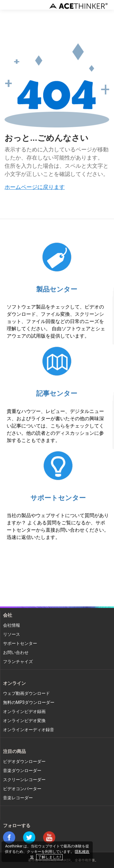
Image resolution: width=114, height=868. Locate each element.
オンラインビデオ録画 (24, 712)
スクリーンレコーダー (24, 780)
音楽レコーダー (18, 798)
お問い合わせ (16, 653)
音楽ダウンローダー (22, 771)
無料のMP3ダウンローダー (29, 703)
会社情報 (12, 625)
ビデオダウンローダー (24, 762)
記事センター (57, 394)
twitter (29, 837)
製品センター (57, 289)
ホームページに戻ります (35, 187)
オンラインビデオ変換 (24, 721)
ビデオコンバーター (22, 789)
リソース (12, 634)
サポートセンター (58, 498)
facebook (9, 837)
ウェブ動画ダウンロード (26, 693)
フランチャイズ (18, 662)
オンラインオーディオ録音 (29, 730)
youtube (49, 837)
